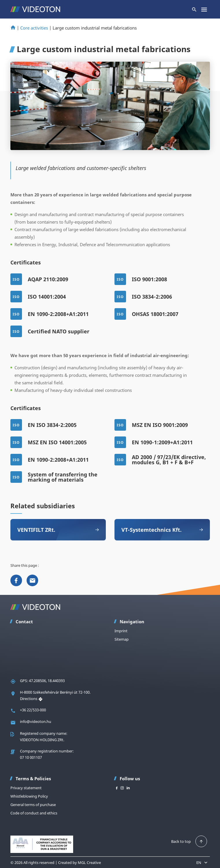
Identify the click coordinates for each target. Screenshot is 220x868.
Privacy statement (26, 788)
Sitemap (122, 639)
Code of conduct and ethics (34, 813)
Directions (31, 699)
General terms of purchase (33, 805)
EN (203, 862)
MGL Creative (89, 862)
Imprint (121, 631)
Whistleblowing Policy (29, 796)
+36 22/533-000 (33, 710)
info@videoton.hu (36, 721)
